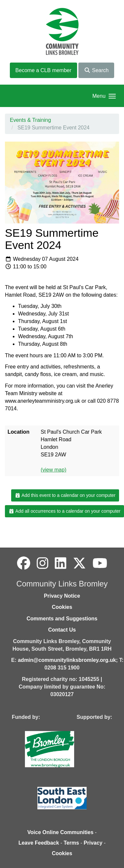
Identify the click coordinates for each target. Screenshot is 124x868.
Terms (71, 843)
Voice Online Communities (60, 832)
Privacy (93, 843)
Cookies (62, 607)
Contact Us (62, 630)
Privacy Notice (62, 596)
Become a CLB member (43, 70)
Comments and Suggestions (62, 619)
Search (96, 70)
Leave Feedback (39, 843)
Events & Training (30, 120)
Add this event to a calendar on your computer (65, 495)
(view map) (53, 470)
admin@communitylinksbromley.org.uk (67, 660)
